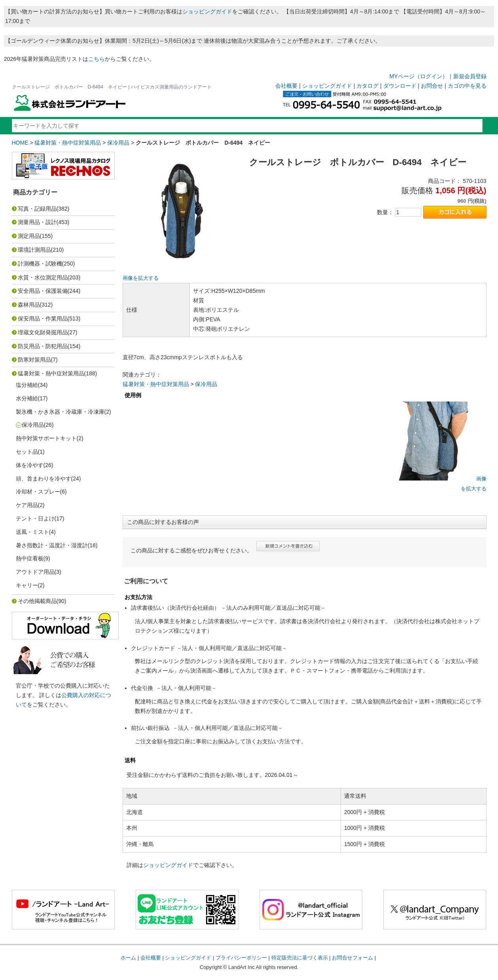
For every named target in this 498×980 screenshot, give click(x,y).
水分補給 (27, 398)
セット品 (27, 452)
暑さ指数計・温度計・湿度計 (52, 545)
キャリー (27, 585)
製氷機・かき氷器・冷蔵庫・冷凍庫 (60, 412)
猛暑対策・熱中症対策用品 (68, 143)
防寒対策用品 (34, 360)
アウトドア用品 (35, 572)
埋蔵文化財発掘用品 (43, 332)
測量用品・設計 (37, 222)
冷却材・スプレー (38, 492)
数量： (385, 212)
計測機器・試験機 (40, 264)
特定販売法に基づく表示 (300, 958)
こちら (97, 59)
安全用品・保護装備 (43, 291)
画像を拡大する (141, 278)
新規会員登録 (470, 76)
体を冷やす (30, 465)
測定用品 (29, 236)
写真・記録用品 (37, 209)
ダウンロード (400, 86)
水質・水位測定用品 (43, 277)
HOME (20, 143)
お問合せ (432, 86)
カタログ (367, 86)
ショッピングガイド (207, 11)
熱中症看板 (30, 558)
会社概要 (286, 86)
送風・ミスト (32, 532)
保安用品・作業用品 (43, 318)
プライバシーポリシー (241, 958)
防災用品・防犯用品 (43, 346)
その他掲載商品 (37, 601)
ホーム (128, 958)
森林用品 (29, 305)
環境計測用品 (34, 250)
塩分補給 (27, 385)
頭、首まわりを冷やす (44, 479)
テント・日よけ (35, 518)
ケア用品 (27, 505)
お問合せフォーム (352, 958)
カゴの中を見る (467, 86)
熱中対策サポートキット (46, 438)
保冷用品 (118, 143)
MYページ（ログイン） (419, 76)
